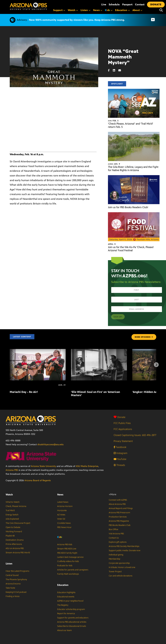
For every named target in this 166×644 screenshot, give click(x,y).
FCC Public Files (122, 423)
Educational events (66, 597)
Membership (114, 559)
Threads (119, 465)
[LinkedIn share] (116, 70)
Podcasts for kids (65, 566)
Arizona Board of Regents (38, 480)
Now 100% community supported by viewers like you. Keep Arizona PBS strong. (77, 20)
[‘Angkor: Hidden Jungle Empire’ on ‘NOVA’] (133, 385)
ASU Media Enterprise (87, 466)
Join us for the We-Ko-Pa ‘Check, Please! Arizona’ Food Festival (131, 249)
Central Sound (12, 575)
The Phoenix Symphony (16, 580)
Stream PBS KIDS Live (67, 549)
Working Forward (14, 532)
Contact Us (114, 538)
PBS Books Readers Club (120, 525)
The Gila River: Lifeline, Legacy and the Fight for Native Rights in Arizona (133, 169)
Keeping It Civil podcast (16, 592)
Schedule (114, 4)
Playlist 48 (10, 536)
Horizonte (62, 511)
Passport (127, 4)
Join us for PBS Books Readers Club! (128, 207)
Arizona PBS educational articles (72, 622)
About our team (65, 630)
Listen (86, 10)
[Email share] (121, 70)
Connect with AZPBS (118, 500)
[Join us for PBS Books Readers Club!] (134, 177)
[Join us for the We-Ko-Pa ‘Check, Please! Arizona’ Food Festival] (134, 214)
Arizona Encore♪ (13, 584)
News (98, 10)
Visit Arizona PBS (116, 534)
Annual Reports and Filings (121, 508)
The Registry (63, 605)
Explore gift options (118, 542)
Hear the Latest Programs (17, 571)
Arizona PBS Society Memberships (124, 546)
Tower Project (115, 572)
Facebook (120, 447)
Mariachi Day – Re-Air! (24, 392)
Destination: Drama (15, 540)
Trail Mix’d (10, 511)
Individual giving (116, 555)
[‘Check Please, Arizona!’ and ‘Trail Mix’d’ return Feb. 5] (134, 90)
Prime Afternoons (14, 544)
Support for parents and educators (73, 618)
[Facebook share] (110, 70)
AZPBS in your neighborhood (70, 601)
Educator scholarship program (71, 609)
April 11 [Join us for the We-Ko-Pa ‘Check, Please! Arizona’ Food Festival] (112, 244)
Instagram (120, 453)
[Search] (161, 10)
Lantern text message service (70, 557)
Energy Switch (12, 515)
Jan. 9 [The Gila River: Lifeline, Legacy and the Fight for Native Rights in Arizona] (114, 164)
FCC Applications (123, 429)
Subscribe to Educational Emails (72, 626)
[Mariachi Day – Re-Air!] (38, 351)
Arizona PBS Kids (65, 545)
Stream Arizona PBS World (18, 553)
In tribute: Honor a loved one (122, 567)
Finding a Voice (13, 596)
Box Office (113, 529)
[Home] (42, 6)
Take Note (10, 588)
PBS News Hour (64, 527)
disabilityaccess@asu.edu (50, 444)
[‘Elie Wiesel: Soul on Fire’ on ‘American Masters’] (99, 351)
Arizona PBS (12, 470)
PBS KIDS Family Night (67, 553)
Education (122, 10)
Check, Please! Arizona (16, 506)
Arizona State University (43, 466)
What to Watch (13, 502)
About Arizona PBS (117, 504)
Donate (119, 417)
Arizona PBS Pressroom (119, 513)
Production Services (118, 517)
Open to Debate (13, 527)
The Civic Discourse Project (18, 523)
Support (59, 10)
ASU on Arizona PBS (15, 548)
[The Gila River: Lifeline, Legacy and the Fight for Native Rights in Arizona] (134, 134)
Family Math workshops (68, 574)
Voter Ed (61, 519)
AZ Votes (61, 515)
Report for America (66, 614)
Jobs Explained (12, 519)
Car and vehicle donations (121, 576)
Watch (73, 10)
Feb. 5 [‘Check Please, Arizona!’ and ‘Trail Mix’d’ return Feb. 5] (113, 121)
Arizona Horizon (65, 506)
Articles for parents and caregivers (73, 570)
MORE (144, 337)
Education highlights (66, 592)
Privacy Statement (123, 441)
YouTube (120, 459)
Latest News (63, 502)
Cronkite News (64, 523)
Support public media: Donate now (125, 551)
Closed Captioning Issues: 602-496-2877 (135, 435)
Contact (140, 4)
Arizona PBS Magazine (119, 521)
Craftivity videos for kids (68, 561)
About (137, 10)
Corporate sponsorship (119, 563)
